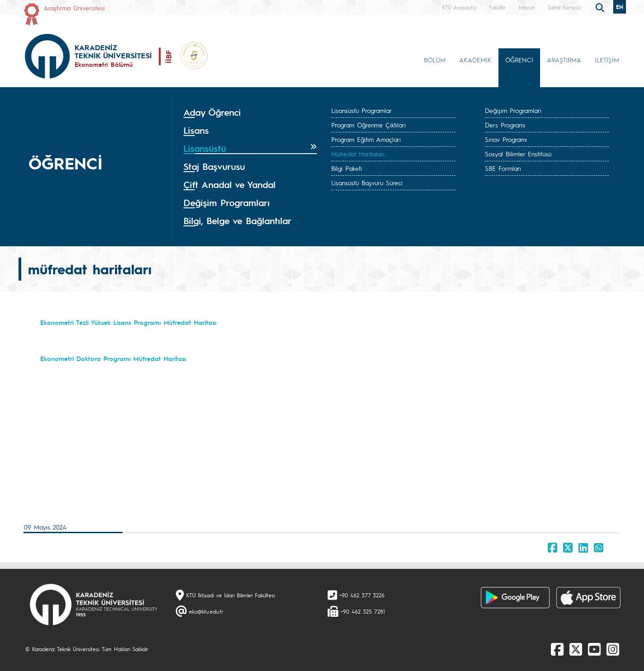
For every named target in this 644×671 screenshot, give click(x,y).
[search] (601, 7)
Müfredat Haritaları (358, 154)
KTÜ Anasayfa (459, 7)
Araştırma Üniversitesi (74, 8)
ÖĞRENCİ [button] (519, 60)
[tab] (250, 113)
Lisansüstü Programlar (362, 110)
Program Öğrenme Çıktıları (369, 125)
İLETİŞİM (607, 60)
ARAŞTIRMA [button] (564, 60)
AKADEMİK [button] (475, 60)
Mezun (527, 7)
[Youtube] (594, 649)
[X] (576, 649)
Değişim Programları (513, 110)
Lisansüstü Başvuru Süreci (367, 183)
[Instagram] (613, 649)
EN (620, 7)
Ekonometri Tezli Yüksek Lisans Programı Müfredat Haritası (128, 322)
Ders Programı (505, 125)
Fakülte (497, 7)
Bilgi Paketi (347, 168)
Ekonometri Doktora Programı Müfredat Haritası (113, 358)
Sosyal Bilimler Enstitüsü (518, 154)
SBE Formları (503, 168)
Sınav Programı (506, 139)
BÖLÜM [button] (435, 60)
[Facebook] (557, 649)
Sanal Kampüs (564, 7)
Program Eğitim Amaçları (366, 139)
